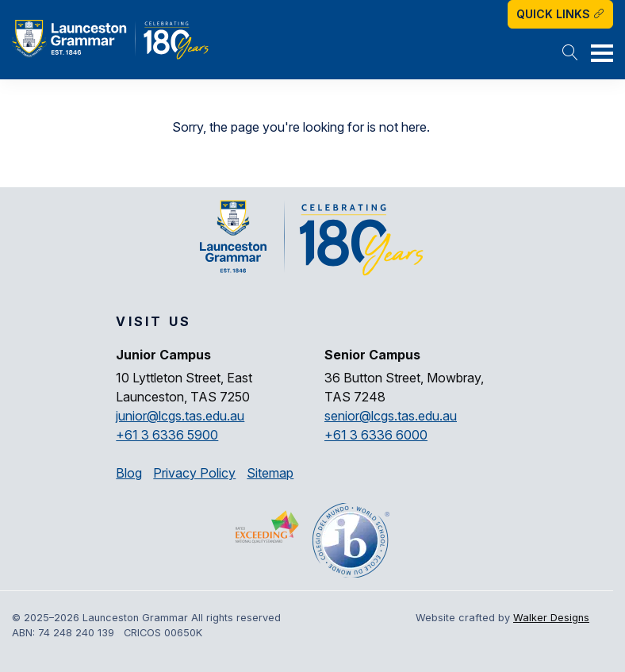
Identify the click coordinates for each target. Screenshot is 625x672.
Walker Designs (551, 618)
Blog (129, 473)
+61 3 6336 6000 (376, 435)
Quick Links (560, 14)
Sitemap (270, 473)
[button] (570, 54)
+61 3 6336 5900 (167, 435)
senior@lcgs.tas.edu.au (391, 416)
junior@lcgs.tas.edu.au (180, 416)
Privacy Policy (194, 473)
